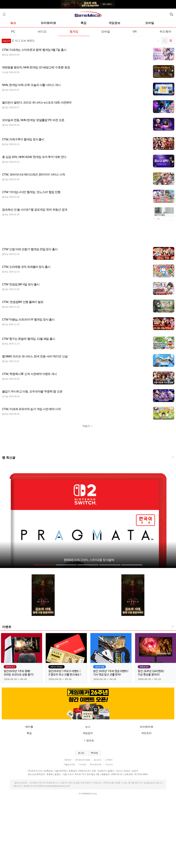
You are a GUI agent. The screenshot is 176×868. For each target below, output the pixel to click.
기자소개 (109, 764)
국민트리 (146, 733)
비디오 (42, 32)
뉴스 (13, 23)
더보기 (88, 426)
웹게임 (74, 32)
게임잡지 (88, 733)
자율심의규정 (69, 764)
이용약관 (67, 760)
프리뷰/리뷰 (48, 23)
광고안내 (98, 760)
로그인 (81, 753)
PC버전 (94, 753)
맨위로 (89, 740)
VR (135, 32)
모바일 (150, 23)
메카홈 (29, 727)
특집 (84, 23)
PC (13, 32)
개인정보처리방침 (82, 760)
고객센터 (109, 760)
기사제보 (82, 764)
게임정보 (114, 23)
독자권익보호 (95, 764)
